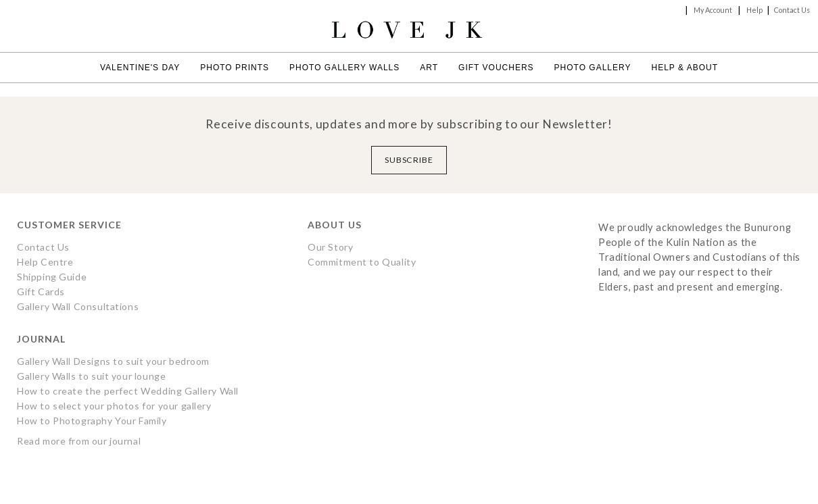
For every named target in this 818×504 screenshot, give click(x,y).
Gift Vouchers (496, 68)
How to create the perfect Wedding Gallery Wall (128, 391)
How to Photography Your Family (92, 421)
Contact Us (792, 10)
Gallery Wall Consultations (78, 306)
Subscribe (409, 160)
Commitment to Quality (362, 262)
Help (754, 10)
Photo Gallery (593, 68)
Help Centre (45, 262)
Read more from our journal (79, 441)
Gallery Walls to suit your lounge (91, 376)
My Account (713, 10)
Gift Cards (41, 292)
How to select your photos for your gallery (114, 406)
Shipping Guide (52, 277)
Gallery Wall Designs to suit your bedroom (113, 361)
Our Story (330, 247)
